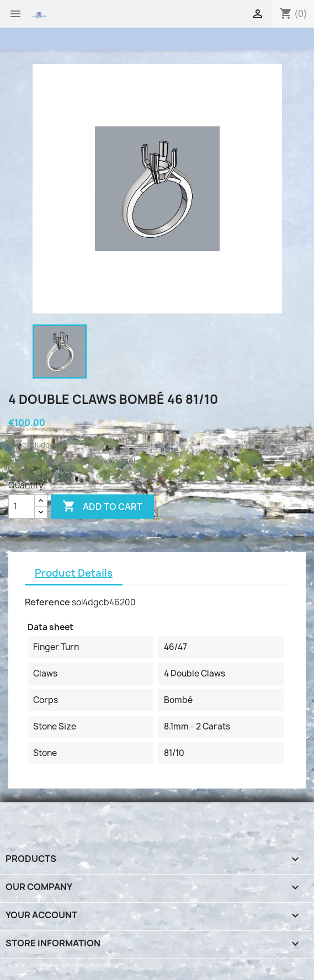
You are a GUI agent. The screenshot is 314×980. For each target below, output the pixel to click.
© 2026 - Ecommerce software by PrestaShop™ (66, 965)
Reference (47, 602)
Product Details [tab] (74, 573)
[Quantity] (22, 507)
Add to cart (102, 507)
